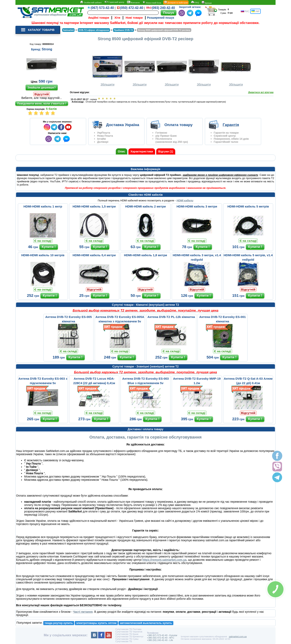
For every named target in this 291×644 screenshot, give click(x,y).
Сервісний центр (114, 2)
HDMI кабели (185, 200)
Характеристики (142, 151)
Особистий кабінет (91, 2)
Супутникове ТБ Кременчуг (129, 636)
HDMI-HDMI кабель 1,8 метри (145, 255)
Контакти (133, 2)
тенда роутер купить (59, 623)
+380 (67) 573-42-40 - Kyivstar (162, 635)
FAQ (195, 2)
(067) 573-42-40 (102, 8)
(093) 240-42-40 (163, 8)
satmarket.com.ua (238, 636)
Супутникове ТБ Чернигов (129, 632)
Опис (122, 151)
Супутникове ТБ (124, 641)
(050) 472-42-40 (132, 8)
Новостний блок (152, 2)
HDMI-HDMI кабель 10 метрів (43, 255)
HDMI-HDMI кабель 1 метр (43, 206)
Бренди (207, 2)
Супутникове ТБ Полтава (128, 629)
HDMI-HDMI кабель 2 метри (145, 206)
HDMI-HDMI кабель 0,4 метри (94, 255)
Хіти (117, 18)
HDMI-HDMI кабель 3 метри (197, 206)
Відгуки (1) (166, 151)
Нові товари (134, 18)
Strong (47, 49)
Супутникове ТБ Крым (127, 634)
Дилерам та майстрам (176, 2)
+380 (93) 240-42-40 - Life (160, 640)
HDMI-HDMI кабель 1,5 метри (94, 206)
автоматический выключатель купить (146, 623)
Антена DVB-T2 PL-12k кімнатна (171, 317)
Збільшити (107, 70)
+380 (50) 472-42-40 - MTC (161, 638)
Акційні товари (99, 18)
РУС (245, 11)
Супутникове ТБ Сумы (127, 639)
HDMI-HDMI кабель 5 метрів (248, 206)
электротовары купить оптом (96, 623)
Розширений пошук (161, 18)
